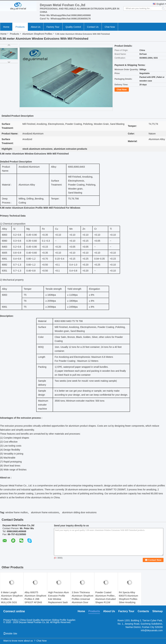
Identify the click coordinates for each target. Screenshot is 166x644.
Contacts (143, 611)
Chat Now (110, 27)
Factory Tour (53, 27)
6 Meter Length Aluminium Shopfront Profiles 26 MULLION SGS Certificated (12, 599)
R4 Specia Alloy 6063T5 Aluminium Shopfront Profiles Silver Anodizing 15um (128, 599)
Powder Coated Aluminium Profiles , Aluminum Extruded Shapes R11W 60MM (106, 599)
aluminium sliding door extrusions (79, 512)
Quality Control (73, 27)
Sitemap (158, 611)
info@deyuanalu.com (152, 630)
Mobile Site (10, 634)
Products (20, 27)
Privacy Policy (11, 620)
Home (6, 27)
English (160, 4)
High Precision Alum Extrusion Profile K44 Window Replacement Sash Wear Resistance (59, 599)
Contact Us (93, 27)
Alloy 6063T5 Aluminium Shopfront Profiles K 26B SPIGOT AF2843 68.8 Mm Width (35, 599)
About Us (36, 27)
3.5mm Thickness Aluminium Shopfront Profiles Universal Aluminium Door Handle (83, 599)
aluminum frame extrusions (45, 512)
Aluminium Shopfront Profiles (37, 34)
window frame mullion (17, 512)
